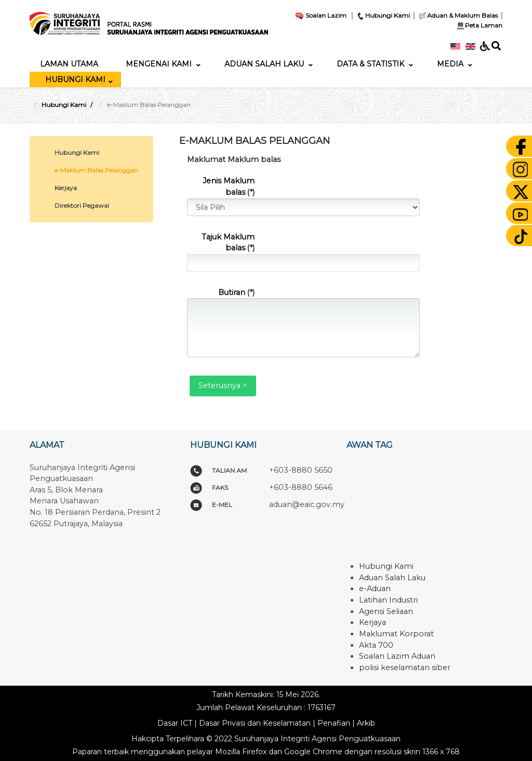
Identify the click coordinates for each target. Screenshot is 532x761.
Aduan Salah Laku (392, 578)
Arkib (366, 723)
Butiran (236, 292)
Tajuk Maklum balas (228, 243)
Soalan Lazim (321, 15)
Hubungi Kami (383, 15)
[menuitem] (69, 64)
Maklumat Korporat (396, 634)
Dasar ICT (175, 723)
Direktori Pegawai (82, 205)
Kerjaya (66, 188)
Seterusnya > (223, 385)
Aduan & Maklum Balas (458, 15)
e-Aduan (375, 589)
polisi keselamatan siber (405, 667)
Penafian (334, 723)
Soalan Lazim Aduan (397, 656)
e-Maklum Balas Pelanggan (96, 170)
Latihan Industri (388, 600)
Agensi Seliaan (386, 611)
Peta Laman (478, 25)
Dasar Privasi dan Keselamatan (255, 723)
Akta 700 (376, 645)
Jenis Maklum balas (229, 186)
